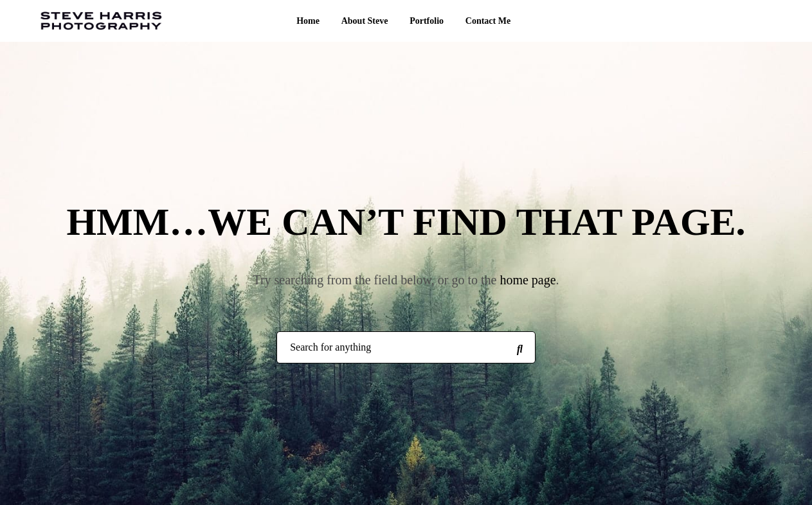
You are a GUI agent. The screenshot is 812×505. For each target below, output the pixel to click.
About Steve (365, 21)
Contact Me (488, 21)
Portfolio (427, 21)
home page (528, 280)
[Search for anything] (519, 348)
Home (308, 21)
